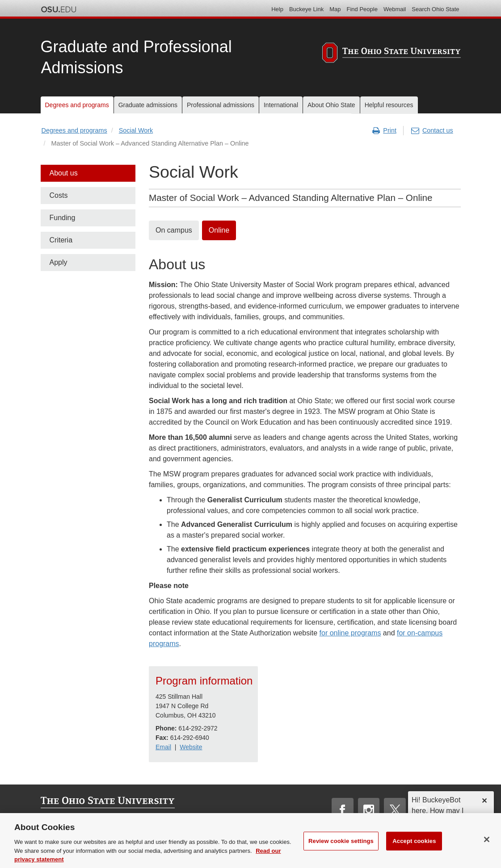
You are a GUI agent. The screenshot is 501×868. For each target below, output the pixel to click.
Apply (59, 262)
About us (64, 173)
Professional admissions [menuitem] (221, 105)
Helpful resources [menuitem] (389, 105)
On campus (174, 230)
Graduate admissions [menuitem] (148, 105)
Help (277, 9)
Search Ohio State (435, 9)
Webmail (395, 9)
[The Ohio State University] (392, 54)
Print (384, 131)
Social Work (136, 130)
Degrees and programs (74, 130)
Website (191, 747)
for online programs (350, 633)
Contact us (432, 131)
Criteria (61, 240)
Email (163, 747)
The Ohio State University (59, 9)
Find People (362, 9)
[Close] (487, 850)
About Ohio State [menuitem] (331, 105)
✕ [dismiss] (484, 801)
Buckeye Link (306, 9)
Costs (59, 195)
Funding (63, 218)
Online (219, 230)
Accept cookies (414, 851)
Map (335, 9)
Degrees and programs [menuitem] (77, 105)
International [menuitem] (281, 105)
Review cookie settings (341, 851)
